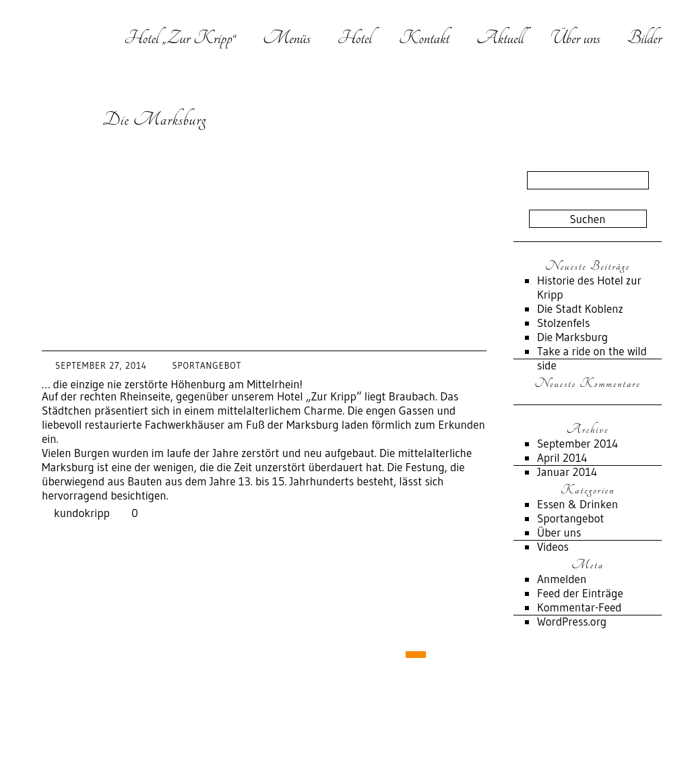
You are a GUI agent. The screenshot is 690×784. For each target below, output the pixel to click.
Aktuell (500, 38)
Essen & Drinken (577, 504)
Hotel (354, 38)
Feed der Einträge (580, 593)
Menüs (287, 38)
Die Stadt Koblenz (580, 308)
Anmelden (562, 579)
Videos (553, 546)
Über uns (575, 38)
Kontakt (424, 38)
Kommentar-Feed (579, 607)
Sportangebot (207, 365)
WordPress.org (572, 621)
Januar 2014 (567, 472)
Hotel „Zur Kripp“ (180, 38)
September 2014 (578, 443)
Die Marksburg (154, 119)
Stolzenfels (563, 323)
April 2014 (562, 457)
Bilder (645, 38)
